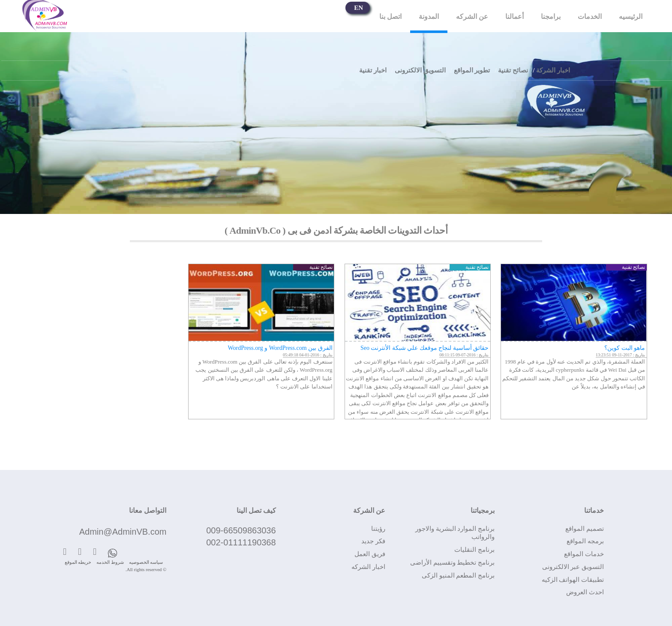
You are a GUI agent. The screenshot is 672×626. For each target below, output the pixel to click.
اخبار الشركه (368, 567)
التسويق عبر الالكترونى (573, 567)
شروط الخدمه (110, 562)
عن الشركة (369, 510)
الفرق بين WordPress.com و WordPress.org (280, 348)
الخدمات (590, 17)
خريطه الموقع (78, 562)
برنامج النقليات (474, 550)
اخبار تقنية (373, 70)
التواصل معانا (148, 510)
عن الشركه (472, 17)
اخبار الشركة (553, 70)
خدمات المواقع (584, 554)
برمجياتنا (483, 510)
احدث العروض (585, 592)
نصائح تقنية (513, 70)
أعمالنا (514, 17)
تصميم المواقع (585, 529)
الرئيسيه (631, 17)
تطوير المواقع (472, 70)
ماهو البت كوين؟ (625, 348)
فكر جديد (373, 541)
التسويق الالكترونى (420, 70)
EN (358, 8)
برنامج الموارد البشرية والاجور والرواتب (455, 533)
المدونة (429, 17)
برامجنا (551, 17)
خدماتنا (594, 510)
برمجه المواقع (585, 541)
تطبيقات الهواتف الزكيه (573, 580)
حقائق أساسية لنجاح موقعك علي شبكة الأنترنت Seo (425, 348)
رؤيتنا (378, 529)
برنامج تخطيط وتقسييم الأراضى (452, 563)
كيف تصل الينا (256, 510)
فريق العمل (370, 554)
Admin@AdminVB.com (123, 532)
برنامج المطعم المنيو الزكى (458, 575)
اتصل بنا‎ (390, 17)
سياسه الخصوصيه (146, 562)
